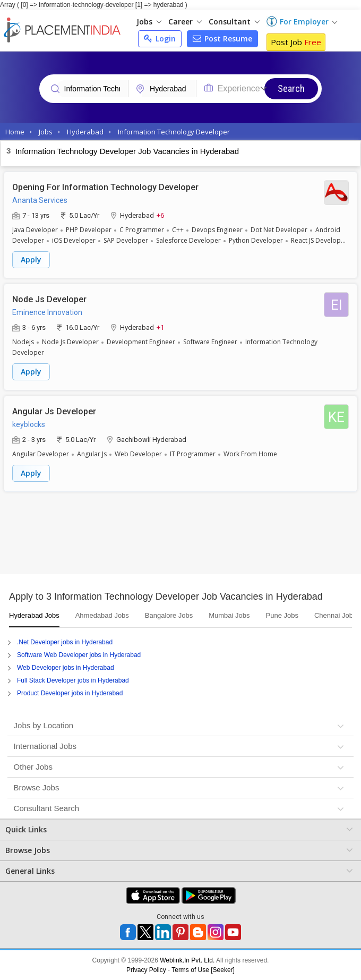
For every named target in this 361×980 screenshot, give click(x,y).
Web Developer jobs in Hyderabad (66, 668)
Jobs (149, 22)
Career (185, 22)
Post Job (296, 42)
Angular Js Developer (54, 411)
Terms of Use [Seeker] (203, 970)
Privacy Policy (146, 970)
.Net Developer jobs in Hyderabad (65, 642)
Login (160, 39)
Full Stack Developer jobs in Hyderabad (73, 680)
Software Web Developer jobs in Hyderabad (79, 655)
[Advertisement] (180, 537)
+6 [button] (160, 215)
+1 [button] (160, 327)
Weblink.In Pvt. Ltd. (187, 960)
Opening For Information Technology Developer (105, 187)
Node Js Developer (49, 299)
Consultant (234, 22)
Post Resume (222, 39)
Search (291, 88)
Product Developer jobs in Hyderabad (70, 693)
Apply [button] (31, 259)
